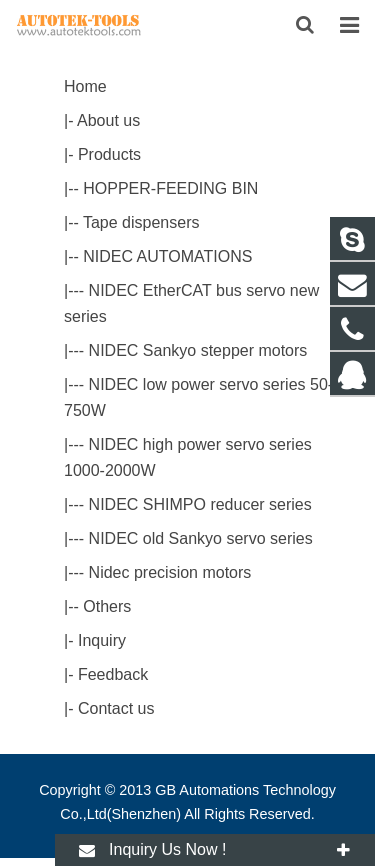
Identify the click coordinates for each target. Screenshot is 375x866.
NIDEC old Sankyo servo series (201, 538)
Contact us (116, 708)
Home (85, 86)
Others (107, 606)
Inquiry (102, 640)
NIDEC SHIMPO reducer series (200, 504)
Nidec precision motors (170, 572)
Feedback (113, 674)
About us (108, 120)
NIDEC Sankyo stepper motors (198, 350)
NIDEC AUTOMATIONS (167, 256)
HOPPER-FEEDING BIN (170, 188)
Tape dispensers (141, 222)
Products (109, 154)
